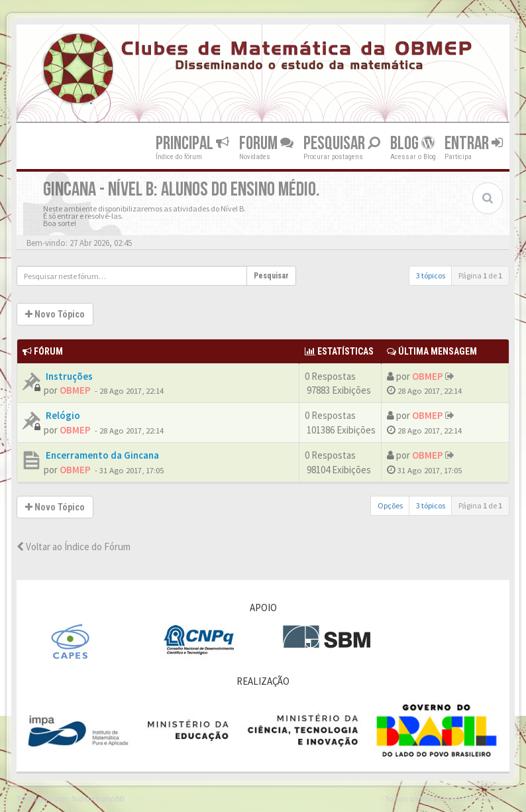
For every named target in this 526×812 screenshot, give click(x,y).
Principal (192, 144)
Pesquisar (342, 144)
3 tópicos (431, 275)
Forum (266, 144)
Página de (480, 275)
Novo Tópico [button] (55, 314)
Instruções (68, 376)
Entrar (474, 144)
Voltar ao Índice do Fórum (74, 547)
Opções (390, 505)
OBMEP (75, 390)
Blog (412, 144)
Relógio (62, 415)
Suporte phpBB (98, 798)
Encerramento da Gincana (101, 455)
